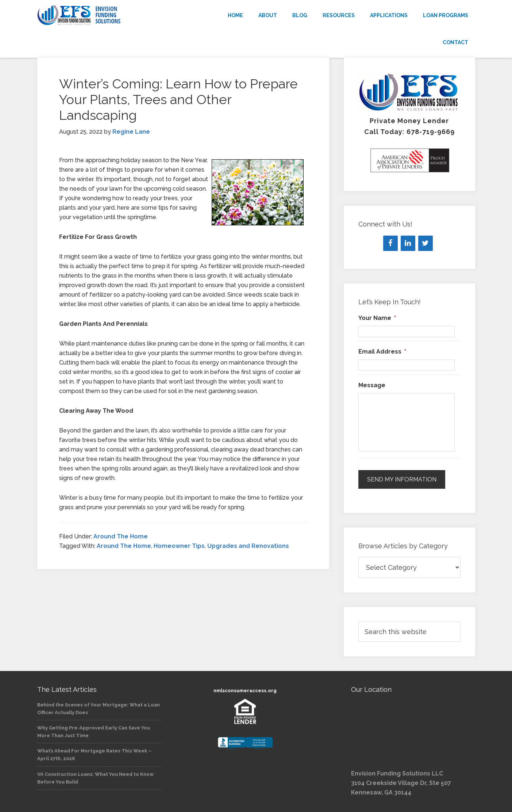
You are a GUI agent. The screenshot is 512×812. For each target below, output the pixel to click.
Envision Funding (103, 15)
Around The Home (121, 536)
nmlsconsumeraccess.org (245, 691)
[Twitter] (426, 243)
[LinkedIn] (408, 243)
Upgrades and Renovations (248, 546)
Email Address (382, 352)
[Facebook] (390, 243)
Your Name (377, 318)
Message (372, 385)
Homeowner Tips (179, 546)
